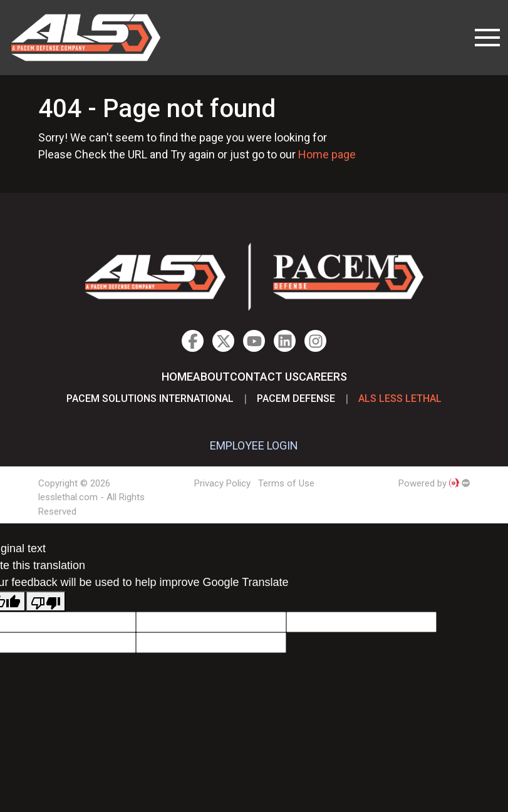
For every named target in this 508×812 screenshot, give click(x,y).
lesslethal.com (95, 38)
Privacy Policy (222, 483)
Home (177, 377)
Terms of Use (286, 483)
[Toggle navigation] (487, 38)
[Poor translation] (46, 601)
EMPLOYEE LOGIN (254, 445)
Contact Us (264, 377)
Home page (327, 154)
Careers (323, 377)
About (211, 377)
